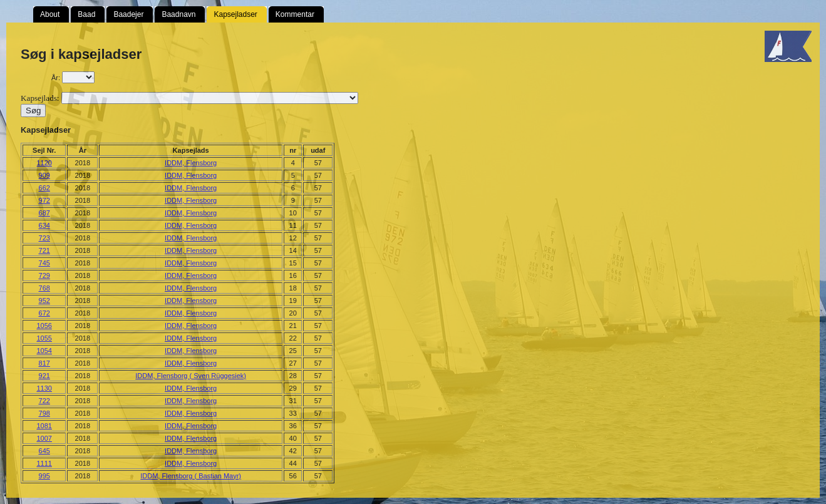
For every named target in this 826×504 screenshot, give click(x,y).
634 (44, 225)
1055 (44, 338)
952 (44, 301)
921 (44, 376)
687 (44, 213)
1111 (44, 463)
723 (44, 238)
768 (44, 288)
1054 (44, 351)
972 (44, 200)
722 (44, 401)
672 (44, 313)
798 (44, 413)
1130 (44, 388)
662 (44, 188)
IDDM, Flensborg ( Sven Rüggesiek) (191, 376)
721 (44, 250)
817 (44, 363)
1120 (44, 163)
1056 (44, 326)
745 (44, 263)
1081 (44, 426)
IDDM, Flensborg (191, 163)
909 (44, 175)
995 (44, 476)
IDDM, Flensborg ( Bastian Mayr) (191, 476)
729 (44, 275)
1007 (44, 438)
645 (44, 451)
